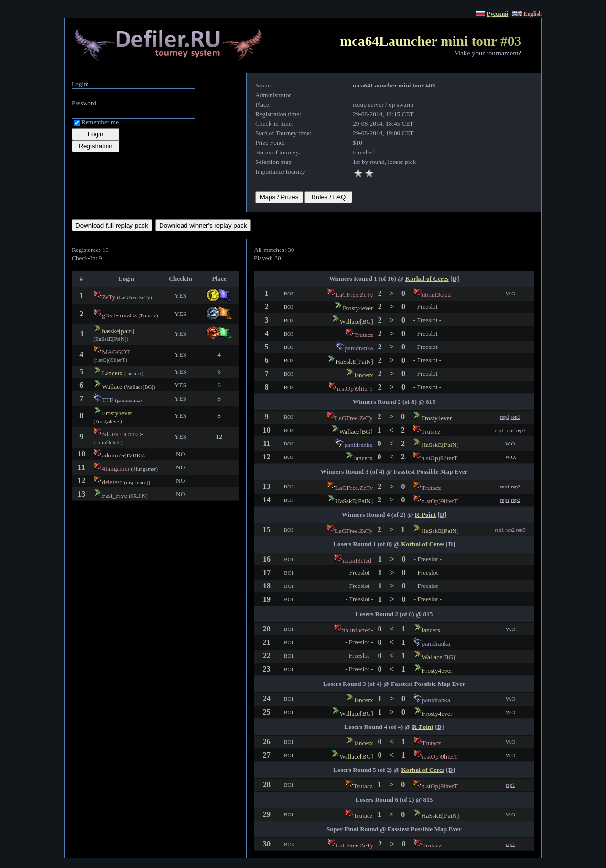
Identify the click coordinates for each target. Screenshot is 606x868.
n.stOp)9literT (355, 388)
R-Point (425, 515)
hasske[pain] (118, 331)
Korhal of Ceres (427, 278)
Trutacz (363, 335)
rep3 (521, 430)
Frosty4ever (117, 413)
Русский (498, 14)
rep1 (505, 417)
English (533, 14)
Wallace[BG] (357, 321)
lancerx (363, 375)
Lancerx (112, 373)
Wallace (112, 386)
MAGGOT (116, 352)
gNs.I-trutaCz (119, 315)
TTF (108, 400)
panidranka (359, 348)
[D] (455, 278)
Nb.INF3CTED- (123, 434)
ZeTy (108, 297)
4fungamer (116, 469)
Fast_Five (114, 495)
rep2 (516, 417)
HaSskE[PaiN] (354, 362)
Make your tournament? (488, 53)
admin (110, 455)
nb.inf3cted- (438, 295)
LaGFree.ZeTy (354, 295)
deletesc (112, 482)
